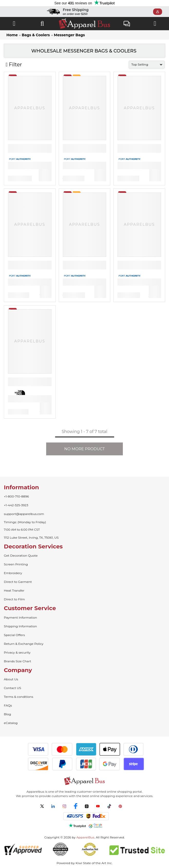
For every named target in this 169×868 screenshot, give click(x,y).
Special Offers (14, 635)
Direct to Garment (18, 582)
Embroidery (13, 573)
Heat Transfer (14, 590)
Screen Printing (16, 564)
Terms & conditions (18, 697)
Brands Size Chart (17, 661)
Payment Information (20, 617)
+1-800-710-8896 (16, 496)
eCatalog (11, 723)
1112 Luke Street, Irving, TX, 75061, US (31, 537)
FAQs (8, 705)
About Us (11, 679)
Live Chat (127, 24)
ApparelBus (85, 837)
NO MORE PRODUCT (85, 449)
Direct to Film (14, 599)
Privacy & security (17, 652)
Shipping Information (20, 626)
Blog (7, 714)
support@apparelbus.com (24, 514)
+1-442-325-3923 (16, 505)
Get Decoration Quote (21, 555)
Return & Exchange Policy (24, 644)
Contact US (12, 688)
